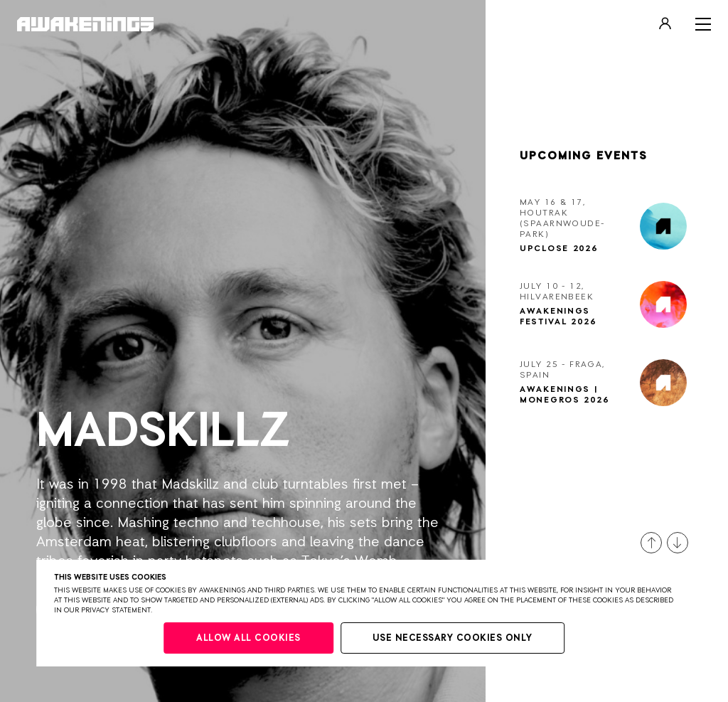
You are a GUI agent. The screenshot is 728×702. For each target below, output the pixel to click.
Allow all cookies (248, 638)
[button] (651, 543)
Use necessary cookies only (453, 638)
